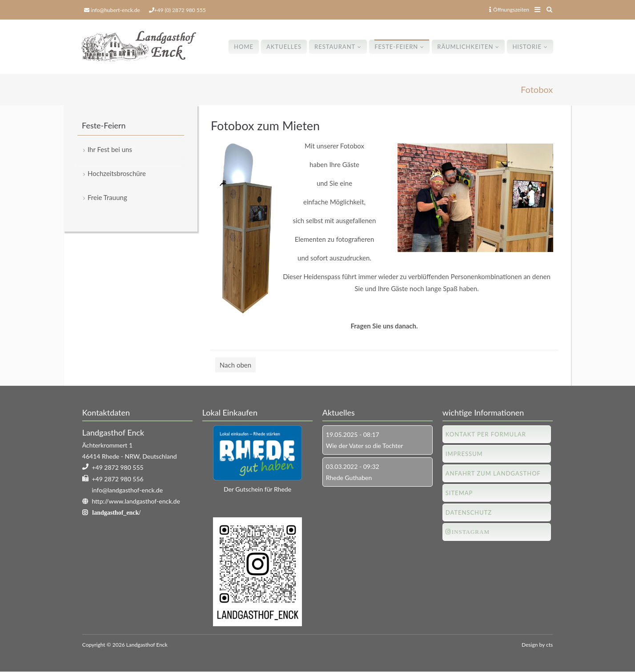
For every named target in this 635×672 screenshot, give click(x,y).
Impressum (464, 454)
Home (244, 47)
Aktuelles (284, 47)
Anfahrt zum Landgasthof (493, 473)
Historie (527, 47)
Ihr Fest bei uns (110, 149)
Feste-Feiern (396, 47)
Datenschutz (469, 512)
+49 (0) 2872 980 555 (180, 10)
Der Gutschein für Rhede (257, 489)
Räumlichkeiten (465, 47)
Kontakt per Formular (486, 434)
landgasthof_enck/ (116, 512)
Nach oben (235, 365)
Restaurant (335, 47)
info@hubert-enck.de (115, 10)
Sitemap (459, 493)
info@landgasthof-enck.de (127, 490)
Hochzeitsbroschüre (117, 173)
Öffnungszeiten (509, 10)
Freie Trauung (107, 197)
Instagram (471, 532)
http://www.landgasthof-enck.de (136, 501)
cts (549, 645)
